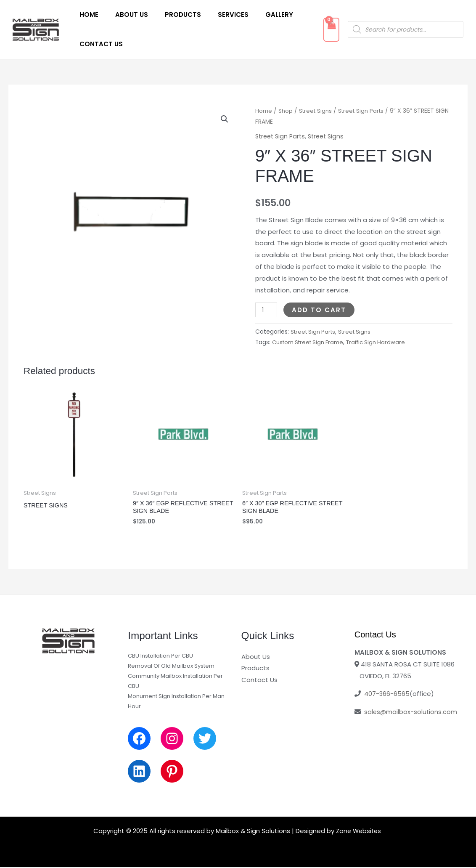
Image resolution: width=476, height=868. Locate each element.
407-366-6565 (387, 695)
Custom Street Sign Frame (310, 342)
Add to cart (320, 309)
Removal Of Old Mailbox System (171, 667)
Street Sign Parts (365, 111)
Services (218, 15)
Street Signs (317, 111)
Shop (286, 111)
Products (172, 15)
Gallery (260, 15)
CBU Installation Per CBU (160, 657)
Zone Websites (358, 832)
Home (87, 15)
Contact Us (99, 44)
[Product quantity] (267, 309)
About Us (125, 15)
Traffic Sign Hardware (382, 342)
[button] (224, 119)
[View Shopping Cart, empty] (324, 30)
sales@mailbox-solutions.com (411, 713)
